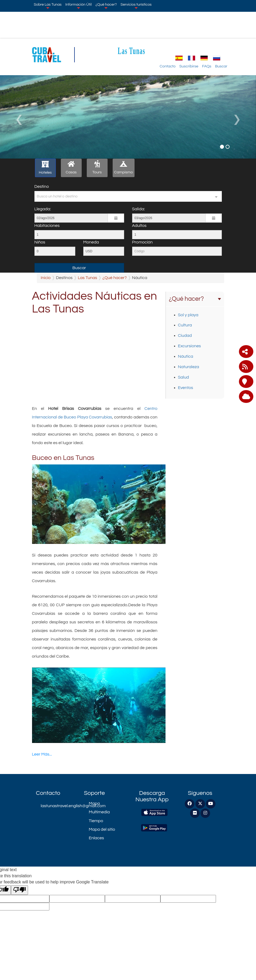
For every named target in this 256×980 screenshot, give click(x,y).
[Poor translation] (19, 890)
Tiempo (96, 821)
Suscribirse (189, 66)
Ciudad (185, 335)
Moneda (91, 242)
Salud (184, 377)
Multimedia (99, 812)
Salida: (139, 209)
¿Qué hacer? (106, 6)
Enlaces (97, 838)
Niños (40, 242)
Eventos (186, 388)
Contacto (168, 66)
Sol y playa (188, 315)
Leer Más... (42, 754)
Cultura (185, 325)
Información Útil (79, 6)
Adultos (139, 226)
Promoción (142, 242)
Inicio (46, 278)
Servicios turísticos (136, 6)
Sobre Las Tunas (48, 6)
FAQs (207, 66)
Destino (42, 186)
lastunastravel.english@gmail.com (58, 806)
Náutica (186, 356)
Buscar (221, 66)
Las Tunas (131, 51)
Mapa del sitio (102, 829)
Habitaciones (47, 226)
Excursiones (190, 346)
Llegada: (43, 209)
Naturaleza (189, 367)
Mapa (94, 803)
